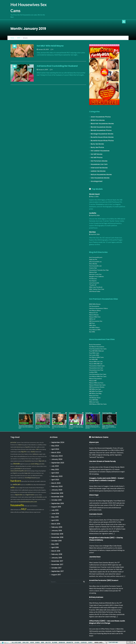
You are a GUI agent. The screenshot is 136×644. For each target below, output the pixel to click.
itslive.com (27, 506)
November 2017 (57, 564)
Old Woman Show (95, 398)
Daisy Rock (17, 475)
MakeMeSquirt (40, 488)
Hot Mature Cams (100, 437)
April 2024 (55, 449)
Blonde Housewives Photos (101, 130)
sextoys (44, 445)
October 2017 (56, 568)
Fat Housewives (94, 306)
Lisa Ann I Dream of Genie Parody (102, 461)
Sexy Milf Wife (94, 400)
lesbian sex (41, 510)
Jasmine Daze (95, 557)
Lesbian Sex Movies (98, 171)
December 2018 (57, 534)
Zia (28, 456)
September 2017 (58, 571)
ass (27, 475)
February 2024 (57, 456)
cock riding (34, 464)
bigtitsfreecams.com (25, 464)
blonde (17, 463)
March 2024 (56, 453)
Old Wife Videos (94, 327)
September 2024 (58, 442)
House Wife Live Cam (96, 361)
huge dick (34, 497)
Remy (41, 475)
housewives (28, 461)
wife (13, 487)
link (134, 612)
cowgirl (41, 454)
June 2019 (55, 514)
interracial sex (14, 502)
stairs (43, 447)
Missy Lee (35, 456)
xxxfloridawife (25, 490)
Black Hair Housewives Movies (102, 124)
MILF (24, 509)
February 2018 (57, 554)
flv (22, 469)
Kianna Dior (24, 481)
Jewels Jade (21, 497)
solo (37, 449)
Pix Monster (93, 279)
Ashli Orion (27, 442)
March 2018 (56, 551)
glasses (26, 445)
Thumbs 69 (93, 285)
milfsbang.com (14, 497)
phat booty (22, 466)
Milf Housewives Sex (96, 321)
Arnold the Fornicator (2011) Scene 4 (104, 580)
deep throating (25, 499)
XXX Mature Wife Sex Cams (98, 404)
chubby (19, 452)
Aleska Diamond (27, 469)
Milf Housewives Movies (97, 387)
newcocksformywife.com (19, 471)
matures (13, 495)
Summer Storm (38, 495)
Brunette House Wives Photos (102, 141)
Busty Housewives (95, 344)
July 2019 (55, 510)
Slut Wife (92, 332)
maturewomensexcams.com (17, 461)
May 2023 (55, 470)
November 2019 (57, 497)
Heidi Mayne (14, 452)
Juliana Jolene (40, 466)
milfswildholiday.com (22, 456)
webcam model (28, 497)
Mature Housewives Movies (101, 174)
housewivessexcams (40, 499)
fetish (20, 490)
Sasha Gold (13, 447)
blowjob (33, 478)
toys (23, 445)
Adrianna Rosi (38, 490)
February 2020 (57, 486)
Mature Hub (93, 272)
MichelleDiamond (41, 485)
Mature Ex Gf (93, 313)
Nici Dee (92, 232)
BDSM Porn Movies (98, 120)
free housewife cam (95, 266)
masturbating (42, 449)
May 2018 (55, 544)
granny (23, 447)
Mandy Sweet (32, 488)
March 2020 (56, 483)
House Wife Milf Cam (96, 364)
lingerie (15, 473)
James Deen (21, 454)
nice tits (42, 442)
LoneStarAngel (24, 492)
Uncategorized (97, 181)
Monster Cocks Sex (95, 274)
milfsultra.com (18, 512)
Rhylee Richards (21, 449)
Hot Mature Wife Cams (96, 357)
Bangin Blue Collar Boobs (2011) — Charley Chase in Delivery (106, 539)
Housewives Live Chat (96, 370)
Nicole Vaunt (94, 194)
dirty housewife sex (95, 262)
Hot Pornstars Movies (99, 161)
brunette (40, 497)
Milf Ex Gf (92, 319)
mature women (17, 499)
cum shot (44, 497)
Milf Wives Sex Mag (95, 393)
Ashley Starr (33, 447)
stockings (28, 478)
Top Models (97, 189)
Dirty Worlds (93, 264)
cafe (12, 499)
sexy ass (19, 447)
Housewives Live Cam (99, 164)
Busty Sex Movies (97, 144)
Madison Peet (25, 459)
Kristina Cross (14, 445)
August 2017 (56, 575)
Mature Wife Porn (95, 317)
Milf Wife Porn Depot (96, 391)
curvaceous (43, 492)
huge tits (27, 447)
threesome (26, 488)
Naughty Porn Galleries (97, 276)
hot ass (31, 454)
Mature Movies (94, 315)
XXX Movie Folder (95, 291)
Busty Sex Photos (97, 147)
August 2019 (56, 507)
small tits (28, 485)
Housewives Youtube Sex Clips (99, 270)
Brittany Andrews (96, 597)
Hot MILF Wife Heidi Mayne (50, 46)
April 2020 (55, 480)
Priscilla (38, 492)
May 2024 (55, 446)
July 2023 (55, 466)
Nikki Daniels (36, 475)
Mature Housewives (96, 378)
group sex (31, 490)
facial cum (23, 485)
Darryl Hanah (31, 481)
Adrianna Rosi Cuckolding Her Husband (57, 66)
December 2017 (57, 561)
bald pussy (36, 454)
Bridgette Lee (16, 492)
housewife (17, 505)
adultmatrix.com (32, 492)
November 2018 (57, 537)
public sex (39, 447)
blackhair (39, 473)
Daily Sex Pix (93, 259)
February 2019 (57, 527)
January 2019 (57, 531)
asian (31, 456)
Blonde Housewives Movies (101, 127)
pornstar (13, 442)
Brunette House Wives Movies (102, 137)
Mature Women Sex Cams (97, 385)
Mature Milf (93, 381)
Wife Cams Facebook (96, 287)
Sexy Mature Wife (95, 330)
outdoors (33, 449)
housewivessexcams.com (28, 502)
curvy (19, 459)
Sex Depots (93, 281)
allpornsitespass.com (16, 510)
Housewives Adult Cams (97, 366)
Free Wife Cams (94, 353)
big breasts (38, 459)
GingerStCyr (14, 478)
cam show (42, 464)
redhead (17, 466)
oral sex (12, 469)
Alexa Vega (94, 495)
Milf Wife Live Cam (95, 389)
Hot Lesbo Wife (94, 355)
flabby (23, 512)
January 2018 (57, 558)
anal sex (34, 466)
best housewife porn (96, 257)
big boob (38, 478)
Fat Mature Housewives (97, 347)
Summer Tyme (20, 442)
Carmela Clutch (96, 514)
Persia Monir (28, 466)
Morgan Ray (38, 471)
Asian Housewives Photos (101, 117)
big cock (41, 461)
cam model (37, 481)
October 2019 (56, 500)
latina (24, 495)
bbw (12, 485)
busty (33, 451)
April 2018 (55, 547)
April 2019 (55, 520)
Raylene (27, 454)
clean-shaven (32, 459)
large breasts (41, 456)
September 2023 (58, 463)
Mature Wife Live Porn (96, 383)
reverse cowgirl (19, 488)
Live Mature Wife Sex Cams (98, 376)
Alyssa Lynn (94, 442)
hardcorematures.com (32, 510)
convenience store (35, 442)
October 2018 (56, 541)
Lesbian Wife (93, 372)
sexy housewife (94, 283)
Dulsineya (33, 473)
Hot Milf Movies (97, 154)
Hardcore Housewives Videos (99, 308)
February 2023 (57, 476)
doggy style (27, 473)
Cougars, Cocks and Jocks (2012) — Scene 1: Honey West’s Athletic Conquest (107, 479)
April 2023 (55, 473)
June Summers (33, 506)
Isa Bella (93, 213)
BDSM (29, 471)
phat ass (13, 466)
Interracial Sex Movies (99, 168)
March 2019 (56, 524)
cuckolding (40, 445)
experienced (37, 512)
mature (20, 445)
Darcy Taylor (32, 499)
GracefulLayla (14, 454)
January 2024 (57, 459)
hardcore (16, 481)
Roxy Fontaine (35, 461)
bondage (33, 471)
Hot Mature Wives (95, 310)
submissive (43, 481)
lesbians (29, 452)
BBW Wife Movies (95, 304)
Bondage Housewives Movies (102, 134)
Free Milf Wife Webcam (97, 351)
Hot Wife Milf (93, 359)
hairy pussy (23, 475)
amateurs (15, 459)
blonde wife (38, 452)
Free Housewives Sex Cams (98, 349)
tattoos (12, 512)
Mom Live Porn (94, 396)
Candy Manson (21, 478)
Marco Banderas (33, 445)
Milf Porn (92, 323)
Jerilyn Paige (14, 449)
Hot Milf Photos (97, 157)
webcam (17, 484)
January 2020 (57, 490)
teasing (19, 473)
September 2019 (58, 503)
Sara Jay (30, 475)
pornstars (18, 468)
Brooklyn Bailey (14, 490)
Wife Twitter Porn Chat (97, 289)
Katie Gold (29, 449)
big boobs (19, 495)
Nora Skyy (34, 485)
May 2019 (55, 517)
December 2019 (57, 493)
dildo (23, 473)
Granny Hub (93, 268)
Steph (15, 456)
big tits (24, 451)
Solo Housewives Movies (100, 178)
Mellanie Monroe (29, 512)
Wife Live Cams (94, 402)
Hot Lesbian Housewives (100, 151)
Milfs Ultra (92, 325)
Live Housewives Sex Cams (98, 374)
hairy (45, 466)
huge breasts (30, 495)
